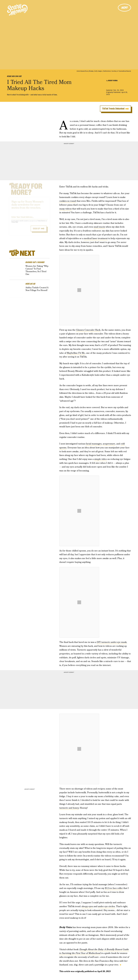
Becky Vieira (113, 81)
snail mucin (99, 227)
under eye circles (106, 906)
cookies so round (68, 201)
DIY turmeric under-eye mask (112, 642)
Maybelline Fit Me (76, 353)
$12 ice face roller (114, 888)
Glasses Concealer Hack (88, 330)
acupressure (109, 444)
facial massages (94, 444)
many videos (65, 209)
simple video (100, 459)
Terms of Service (41, 222)
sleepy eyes (87, 906)
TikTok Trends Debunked (113, 109)
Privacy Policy (15, 224)
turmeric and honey (69, 808)
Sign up (36, 230)
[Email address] (30, 218)
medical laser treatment (96, 238)
